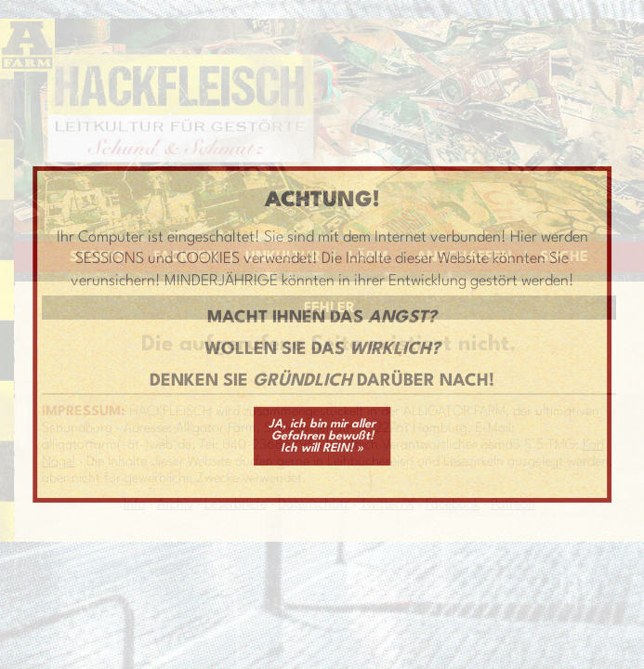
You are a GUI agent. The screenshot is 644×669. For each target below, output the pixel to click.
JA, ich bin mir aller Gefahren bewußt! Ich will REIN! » (322, 436)
